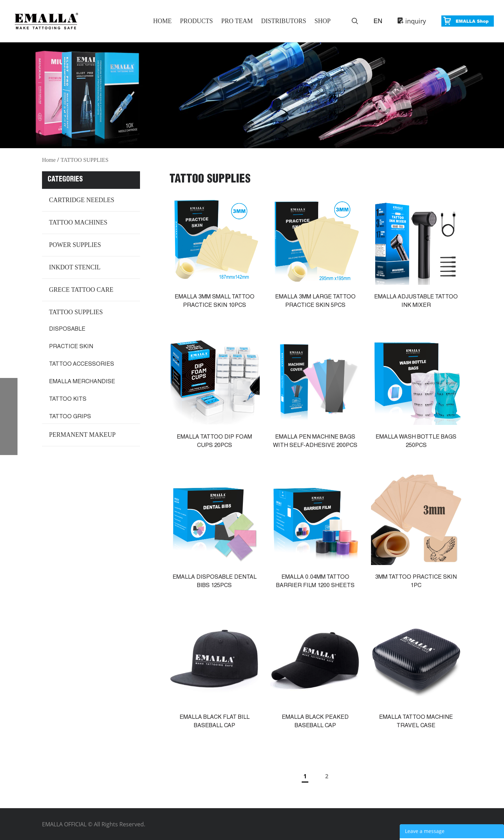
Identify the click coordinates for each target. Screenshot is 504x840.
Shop (322, 21)
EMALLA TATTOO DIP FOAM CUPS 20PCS (214, 442)
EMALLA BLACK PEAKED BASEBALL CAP (315, 722)
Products (196, 21)
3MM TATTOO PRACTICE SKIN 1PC (416, 582)
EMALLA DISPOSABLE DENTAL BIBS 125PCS (215, 582)
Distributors (284, 21)
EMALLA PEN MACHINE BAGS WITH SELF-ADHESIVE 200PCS (315, 442)
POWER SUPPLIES (75, 245)
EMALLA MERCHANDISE (82, 382)
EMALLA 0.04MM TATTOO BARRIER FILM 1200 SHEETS (315, 582)
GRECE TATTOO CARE (81, 290)
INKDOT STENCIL (75, 267)
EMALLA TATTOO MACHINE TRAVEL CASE (416, 722)
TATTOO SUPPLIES (85, 160)
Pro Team (237, 21)
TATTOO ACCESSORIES (82, 365)
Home (162, 21)
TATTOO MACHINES (78, 222)
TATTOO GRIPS (70, 417)
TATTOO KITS (68, 400)
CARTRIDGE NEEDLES (82, 200)
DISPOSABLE (67, 330)
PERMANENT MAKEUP (82, 435)
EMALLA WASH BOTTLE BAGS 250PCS (416, 442)
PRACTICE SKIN (71, 347)
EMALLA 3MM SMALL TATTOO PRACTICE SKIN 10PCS (215, 302)
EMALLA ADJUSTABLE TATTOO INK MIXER (416, 302)
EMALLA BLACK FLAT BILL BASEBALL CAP (215, 722)
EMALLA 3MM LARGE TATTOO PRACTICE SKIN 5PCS (315, 302)
